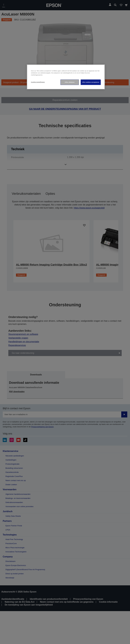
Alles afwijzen (70, 82)
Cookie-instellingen (38, 82)
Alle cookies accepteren (91, 82)
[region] (66, 77)
